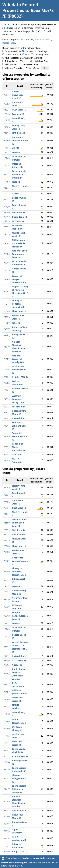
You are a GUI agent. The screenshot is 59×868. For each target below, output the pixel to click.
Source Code (39, 858)
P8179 (7, 447)
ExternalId (29, 51)
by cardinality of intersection (35, 40)
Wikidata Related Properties (20, 7)
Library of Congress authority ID (18, 304)
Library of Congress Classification (19, 279)
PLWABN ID (18, 221)
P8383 (7, 104)
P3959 (7, 213)
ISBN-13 (16, 152)
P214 (7, 148)
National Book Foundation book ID (19, 254)
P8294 (7, 762)
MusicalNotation (13, 58)
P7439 (7, 207)
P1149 (7, 279)
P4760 (7, 729)
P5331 (7, 110)
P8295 (7, 665)
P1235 (7, 811)
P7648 (7, 699)
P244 (7, 304)
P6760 (7, 816)
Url (30, 61)
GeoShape (43, 51)
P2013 (7, 407)
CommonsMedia (13, 51)
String (39, 58)
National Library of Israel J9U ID (18, 359)
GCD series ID (19, 661)
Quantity (28, 58)
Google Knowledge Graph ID (18, 95)
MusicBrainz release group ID (19, 370)
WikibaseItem (11, 64)
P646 (7, 114)
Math (28, 55)
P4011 (7, 426)
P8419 (7, 329)
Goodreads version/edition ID (20, 140)
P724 (7, 165)
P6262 (7, 390)
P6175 (7, 336)
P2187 (7, 692)
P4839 (7, 399)
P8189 (7, 359)
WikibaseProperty (13, 68)
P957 (7, 182)
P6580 (7, 254)
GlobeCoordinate (13, 55)
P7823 (7, 317)
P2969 (7, 140)
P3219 (7, 263)
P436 (7, 370)
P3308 (7, 311)
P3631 (7, 199)
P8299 (7, 436)
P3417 (7, 217)
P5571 (7, 188)
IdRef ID (16, 323)
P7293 (7, 221)
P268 (7, 243)
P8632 (6, 28)
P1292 (7, 418)
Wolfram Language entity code (18, 399)
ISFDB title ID (19, 133)
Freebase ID (18, 114)
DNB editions (19, 418)
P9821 (7, 412)
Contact (52, 858)
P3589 (7, 661)
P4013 (7, 831)
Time (23, 61)
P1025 (7, 707)
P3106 (7, 824)
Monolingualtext (42, 55)
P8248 (7, 721)
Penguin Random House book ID (20, 616)
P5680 (7, 851)
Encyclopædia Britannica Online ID (19, 174)
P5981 (7, 751)
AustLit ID (17, 665)
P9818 (7, 616)
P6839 (7, 227)
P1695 (7, 460)
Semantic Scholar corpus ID (20, 436)
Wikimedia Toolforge (14, 862)
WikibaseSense (33, 68)
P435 (7, 234)
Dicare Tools (12, 858)
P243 (7, 158)
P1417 (7, 174)
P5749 (7, 347)
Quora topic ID (19, 217)
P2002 (7, 383)
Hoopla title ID (19, 851)
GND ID (16, 194)
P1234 (7, 838)
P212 (7, 152)
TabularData (11, 61)
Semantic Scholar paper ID (19, 426)
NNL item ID (18, 213)
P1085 (7, 127)
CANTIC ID (17, 454)
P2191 (7, 292)
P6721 (7, 377)
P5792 (7, 743)
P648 (7, 120)
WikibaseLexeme (30, 64)
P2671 (7, 95)
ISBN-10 (16, 182)
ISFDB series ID (20, 811)
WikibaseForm (42, 61)
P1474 (7, 685)
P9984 (7, 454)
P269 (7, 323)
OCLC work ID (19, 110)
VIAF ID (16, 148)
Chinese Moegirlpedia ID (19, 779)
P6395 (7, 674)
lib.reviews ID (19, 311)
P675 (7, 270)
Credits (25, 858)
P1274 (7, 133)
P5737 (7, 779)
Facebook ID (18, 407)
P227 (7, 194)
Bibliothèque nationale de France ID (19, 243)
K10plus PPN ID (20, 377)
